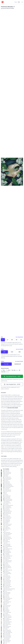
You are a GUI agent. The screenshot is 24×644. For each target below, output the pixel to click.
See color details (19, 349)
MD (12, 340)
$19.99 (12, 384)
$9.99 (12, 376)
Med (20, 352)
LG (7, 340)
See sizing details (19, 337)
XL (3, 340)
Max (4, 352)
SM (17, 340)
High (12, 352)
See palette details (19, 361)
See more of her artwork (13, 408)
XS (21, 340)
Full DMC (6, 364)
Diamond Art (18, 364)
